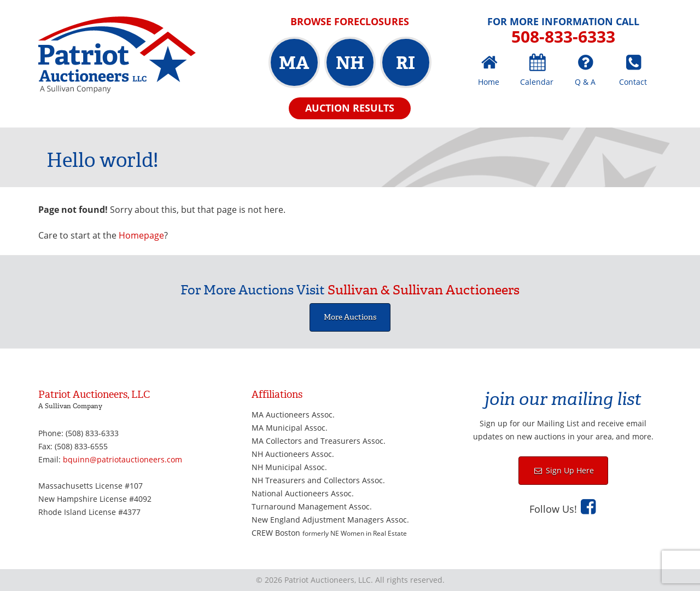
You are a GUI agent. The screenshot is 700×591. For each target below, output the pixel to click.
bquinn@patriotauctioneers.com (122, 459)
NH (350, 63)
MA (294, 63)
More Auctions (350, 317)
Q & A (585, 82)
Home (489, 82)
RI (406, 63)
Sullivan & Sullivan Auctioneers (424, 290)
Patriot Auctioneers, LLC (117, 55)
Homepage (141, 235)
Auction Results (350, 108)
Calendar (537, 82)
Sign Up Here (569, 470)
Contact (633, 82)
